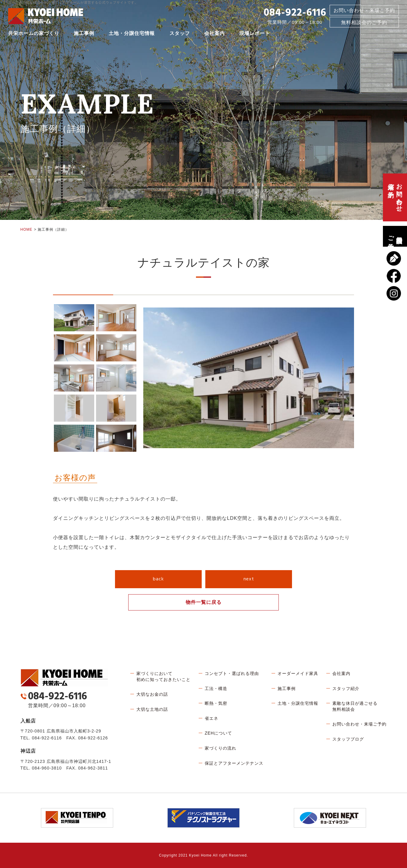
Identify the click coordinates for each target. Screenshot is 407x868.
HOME (26, 229)
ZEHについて (218, 733)
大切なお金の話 (152, 694)
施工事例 (84, 34)
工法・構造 (216, 688)
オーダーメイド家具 (298, 673)
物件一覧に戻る (204, 602)
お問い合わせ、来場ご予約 (395, 197)
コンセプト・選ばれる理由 (232, 673)
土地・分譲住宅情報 (132, 34)
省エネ (211, 718)
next (249, 579)
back (158, 579)
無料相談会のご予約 (395, 236)
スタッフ (180, 34)
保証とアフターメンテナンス (234, 763)
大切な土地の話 (152, 709)
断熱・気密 (216, 703)
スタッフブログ (348, 739)
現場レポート (255, 34)
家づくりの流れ (221, 748)
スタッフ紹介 (346, 688)
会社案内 (215, 34)
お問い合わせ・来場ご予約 (364, 12)
